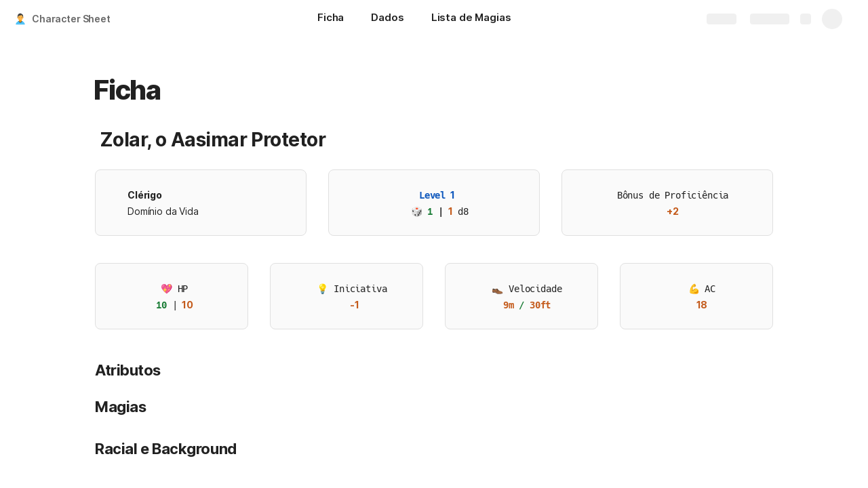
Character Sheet (71, 19)
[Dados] (387, 19)
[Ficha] (331, 19)
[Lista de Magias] (471, 19)
